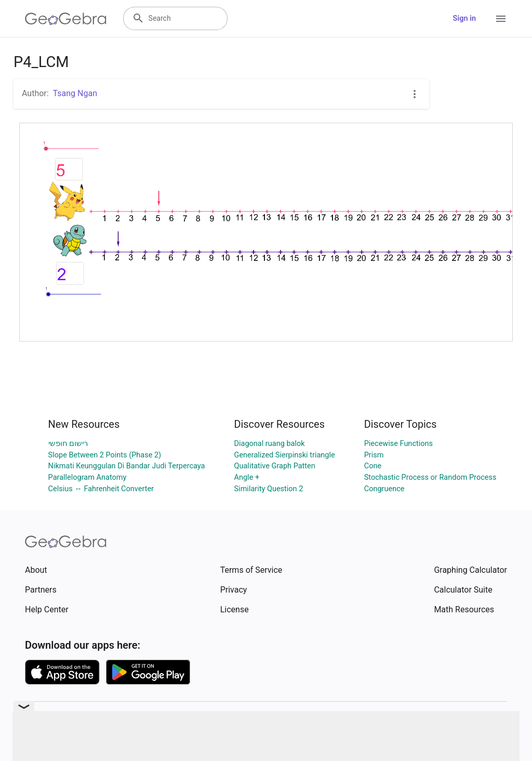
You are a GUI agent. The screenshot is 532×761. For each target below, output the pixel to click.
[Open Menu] (501, 19)
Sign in (464, 18)
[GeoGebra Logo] (66, 19)
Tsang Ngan (75, 93)
